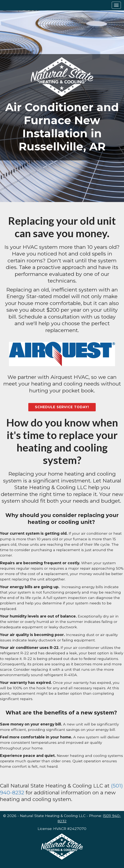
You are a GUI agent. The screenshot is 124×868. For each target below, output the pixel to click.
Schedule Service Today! (62, 407)
